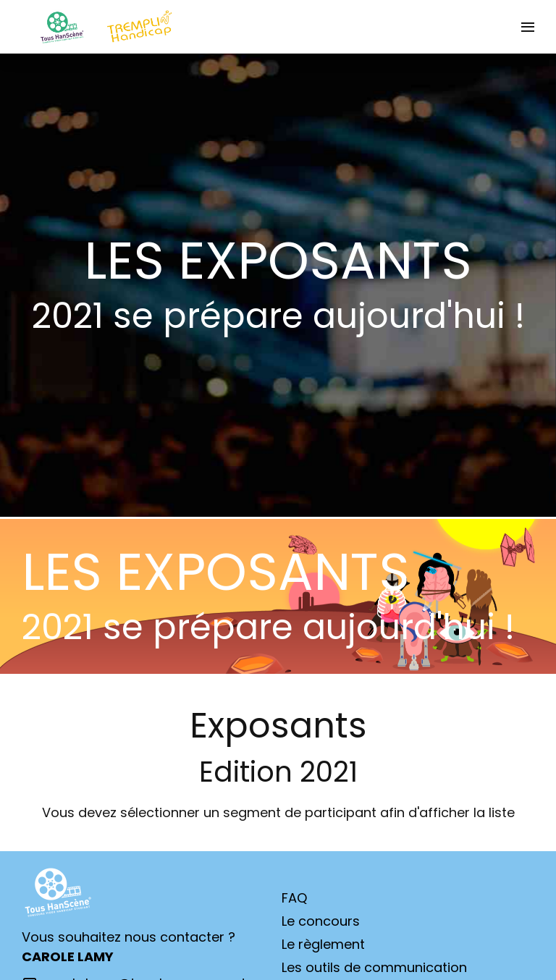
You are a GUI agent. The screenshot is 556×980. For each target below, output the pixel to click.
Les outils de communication (374, 967)
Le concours (321, 921)
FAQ (294, 898)
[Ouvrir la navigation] (528, 27)
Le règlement (323, 944)
